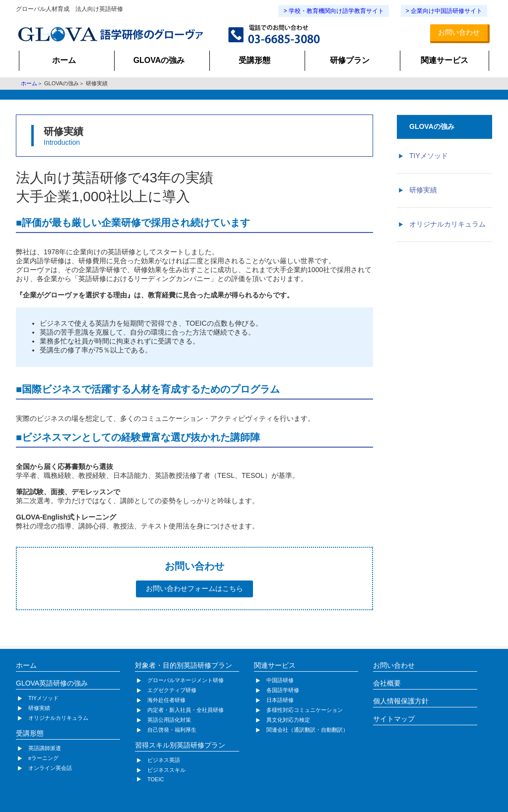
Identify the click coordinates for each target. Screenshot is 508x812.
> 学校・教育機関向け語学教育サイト (333, 11)
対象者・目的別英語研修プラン (184, 665)
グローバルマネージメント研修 (186, 680)
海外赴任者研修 (166, 700)
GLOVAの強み (159, 60)
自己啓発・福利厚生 (172, 730)
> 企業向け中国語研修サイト (444, 11)
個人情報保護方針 (401, 701)
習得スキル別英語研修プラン (180, 745)
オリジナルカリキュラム (447, 224)
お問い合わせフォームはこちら (194, 588)
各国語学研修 (283, 690)
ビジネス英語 (164, 760)
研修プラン (350, 60)
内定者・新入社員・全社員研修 (186, 710)
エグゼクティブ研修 (172, 690)
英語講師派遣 (45, 748)
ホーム (64, 60)
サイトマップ (394, 719)
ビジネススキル (166, 770)
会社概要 (387, 683)
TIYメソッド (429, 156)
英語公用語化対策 (169, 720)
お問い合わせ (459, 32)
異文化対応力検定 (288, 720)
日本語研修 (280, 700)
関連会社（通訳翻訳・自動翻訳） (307, 730)
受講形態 (254, 60)
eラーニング (43, 758)
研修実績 (423, 190)
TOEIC (156, 779)
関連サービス (444, 60)
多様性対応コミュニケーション (305, 710)
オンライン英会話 (50, 768)
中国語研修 (280, 680)
